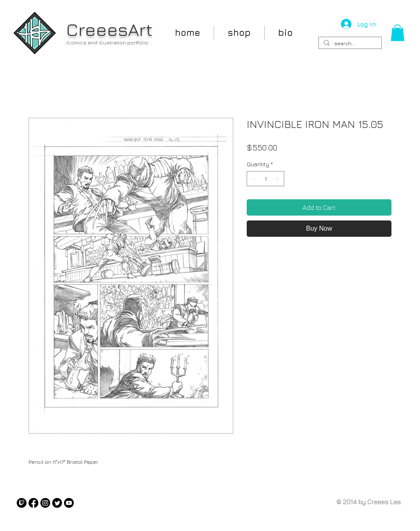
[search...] (349, 44)
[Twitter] (57, 503)
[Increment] (278, 179)
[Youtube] (69, 503)
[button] (398, 33)
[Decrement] (253, 179)
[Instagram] (45, 503)
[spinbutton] (265, 179)
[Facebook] (33, 503)
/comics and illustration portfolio (107, 42)
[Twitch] (22, 503)
